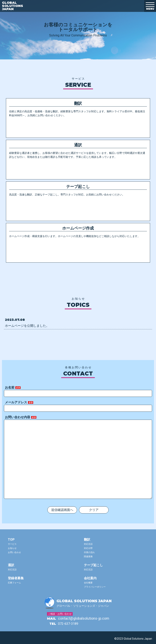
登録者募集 (16, 578)
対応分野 (88, 548)
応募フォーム (14, 583)
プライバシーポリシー (95, 587)
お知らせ (12, 548)
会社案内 (90, 578)
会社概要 (88, 583)
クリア (94, 510)
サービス (12, 544)
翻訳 (87, 540)
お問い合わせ (14, 552)
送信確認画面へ (62, 510)
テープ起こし (93, 565)
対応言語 (88, 544)
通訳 (11, 565)
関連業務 (88, 557)
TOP (11, 540)
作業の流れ (89, 552)
